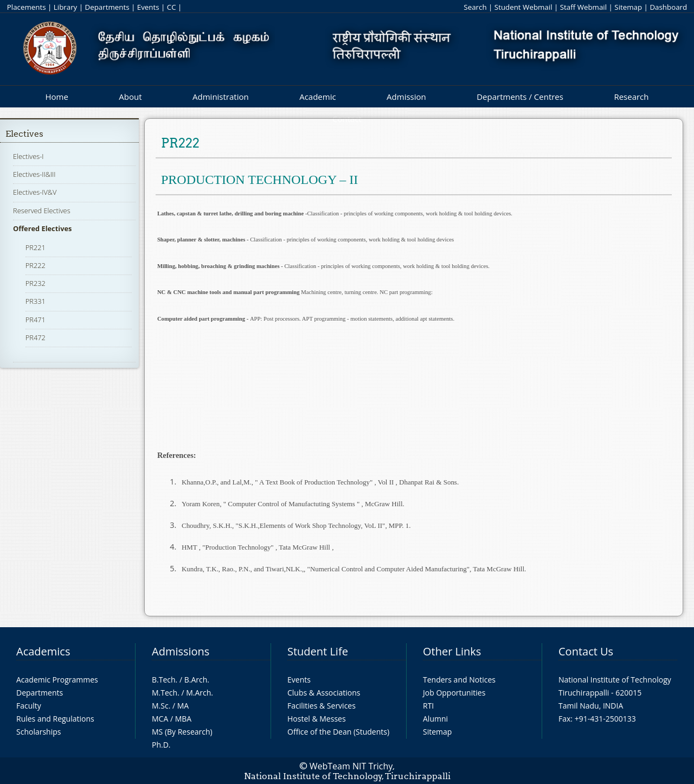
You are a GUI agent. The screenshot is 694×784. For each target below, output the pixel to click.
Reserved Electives (42, 211)
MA (183, 706)
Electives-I (28, 156)
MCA (160, 719)
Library (65, 7)
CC (172, 7)
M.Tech (165, 693)
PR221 (36, 247)
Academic (317, 97)
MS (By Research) (182, 732)
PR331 (36, 301)
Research (631, 97)
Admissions (181, 651)
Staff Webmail (583, 7)
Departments (107, 7)
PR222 (36, 265)
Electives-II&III (34, 174)
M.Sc (160, 706)
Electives (24, 134)
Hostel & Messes (317, 719)
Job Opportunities (454, 693)
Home (56, 97)
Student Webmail (523, 7)
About (130, 97)
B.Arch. (197, 680)
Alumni (435, 719)
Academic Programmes (57, 680)
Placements (27, 7)
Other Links (452, 651)
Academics (43, 651)
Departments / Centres (520, 97)
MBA (184, 719)
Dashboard (668, 7)
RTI (428, 706)
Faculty (29, 706)
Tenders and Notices (459, 680)
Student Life (318, 651)
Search (475, 7)
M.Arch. (200, 693)
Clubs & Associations (324, 693)
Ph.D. (161, 745)
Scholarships (38, 732)
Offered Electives (42, 228)
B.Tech (164, 680)
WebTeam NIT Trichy (351, 766)
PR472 (36, 337)
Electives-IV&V (35, 192)
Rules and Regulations (55, 719)
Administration (221, 97)
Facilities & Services (322, 706)
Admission (406, 97)
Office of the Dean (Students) (338, 732)
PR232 (36, 283)
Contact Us (586, 651)
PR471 (36, 320)
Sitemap (628, 7)
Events (148, 7)
